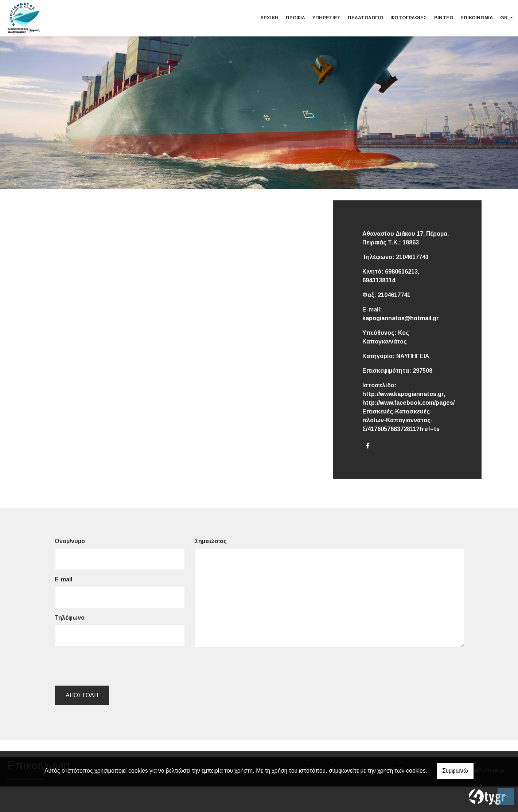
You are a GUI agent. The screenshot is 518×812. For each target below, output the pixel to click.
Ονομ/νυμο (70, 541)
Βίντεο (444, 18)
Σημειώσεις (211, 541)
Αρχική (269, 18)
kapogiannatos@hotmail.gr (401, 318)
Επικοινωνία (477, 18)
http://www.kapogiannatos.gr (403, 394)
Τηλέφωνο (70, 618)
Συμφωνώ (455, 771)
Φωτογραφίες (409, 18)
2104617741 (412, 257)
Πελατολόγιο (365, 18)
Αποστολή (82, 695)
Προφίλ (295, 18)
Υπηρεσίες (326, 18)
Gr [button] (505, 18)
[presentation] (110, 666)
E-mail (63, 579)
